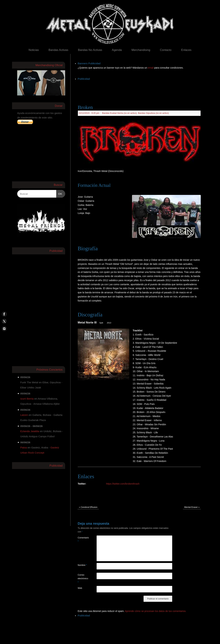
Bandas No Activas (90, 50)
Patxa (24, 447)
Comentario (82, 540)
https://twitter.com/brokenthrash (123, 484)
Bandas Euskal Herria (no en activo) (119, 113)
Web (80, 588)
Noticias (34, 50)
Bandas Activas (58, 50)
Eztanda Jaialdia (30, 431)
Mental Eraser (192, 507)
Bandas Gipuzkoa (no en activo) (153, 113)
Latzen (24, 415)
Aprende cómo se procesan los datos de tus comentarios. (156, 611)
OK (59, 193)
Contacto (166, 50)
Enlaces (186, 50)
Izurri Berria (27, 399)
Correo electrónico (82, 579)
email (151, 68)
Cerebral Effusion (88, 507)
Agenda (117, 50)
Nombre (82, 565)
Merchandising (141, 50)
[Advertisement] (140, 89)
